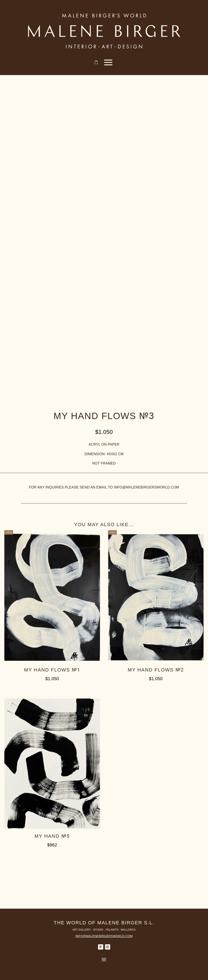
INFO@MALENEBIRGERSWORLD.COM (104, 936)
